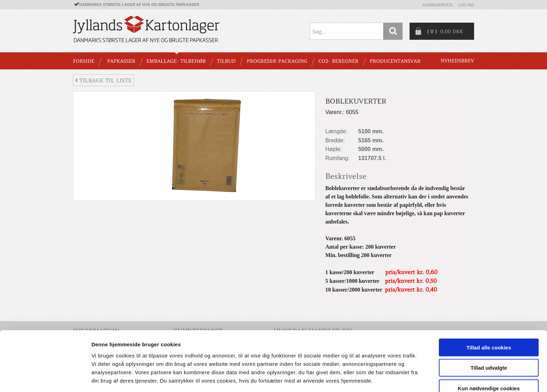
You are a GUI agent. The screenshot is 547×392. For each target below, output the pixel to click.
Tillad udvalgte (489, 343)
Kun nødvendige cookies (489, 363)
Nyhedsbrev (457, 61)
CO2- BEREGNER (339, 61)
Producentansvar (395, 61)
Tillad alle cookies (489, 322)
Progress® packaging (277, 61)
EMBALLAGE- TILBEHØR (176, 61)
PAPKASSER (121, 61)
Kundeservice (438, 5)
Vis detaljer (363, 378)
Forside (84, 61)
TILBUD (226, 61)
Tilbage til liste (103, 80)
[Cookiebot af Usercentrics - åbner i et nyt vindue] (45, 378)
